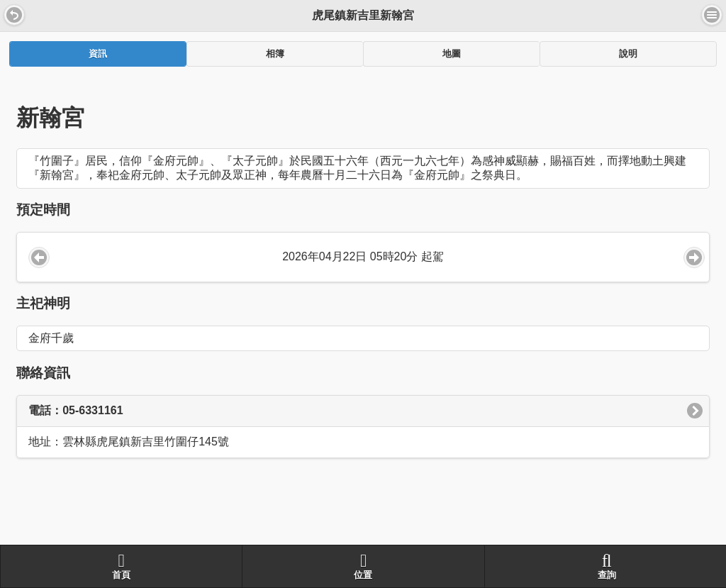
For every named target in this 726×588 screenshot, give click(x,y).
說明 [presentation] (628, 54)
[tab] (97, 54)
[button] (14, 15)
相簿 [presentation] (275, 54)
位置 (363, 566)
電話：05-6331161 (76, 410)
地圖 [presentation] (452, 54)
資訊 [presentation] (98, 54)
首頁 (121, 566)
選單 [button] (712, 15)
